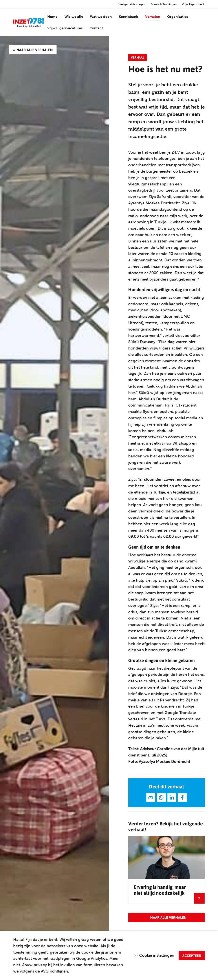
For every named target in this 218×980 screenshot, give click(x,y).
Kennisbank (128, 17)
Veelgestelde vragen (132, 4)
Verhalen (153, 17)
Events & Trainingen (164, 4)
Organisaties (178, 17)
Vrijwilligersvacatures (65, 28)
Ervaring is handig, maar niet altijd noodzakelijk (160, 890)
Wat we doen (101, 17)
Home (52, 17)
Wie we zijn (74, 17)
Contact (96, 28)
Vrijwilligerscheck (193, 4)
